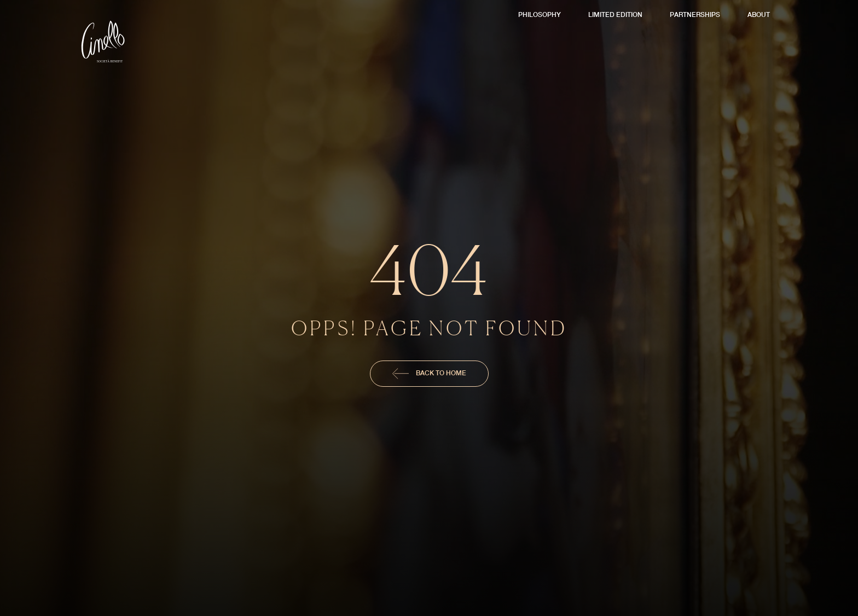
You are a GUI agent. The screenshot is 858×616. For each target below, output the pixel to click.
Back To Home (429, 374)
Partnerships (695, 14)
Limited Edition (615, 14)
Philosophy (540, 14)
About (759, 14)
